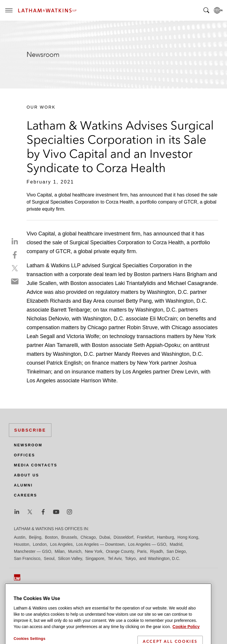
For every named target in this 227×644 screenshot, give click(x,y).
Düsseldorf (123, 537)
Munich (75, 551)
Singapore (95, 558)
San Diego (176, 551)
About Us (26, 475)
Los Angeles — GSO (147, 544)
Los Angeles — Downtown (100, 544)
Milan (60, 551)
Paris (142, 551)
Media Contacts (36, 465)
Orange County (120, 551)
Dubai (105, 537)
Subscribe (30, 430)
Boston (51, 537)
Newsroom (28, 445)
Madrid (176, 544)
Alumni (23, 485)
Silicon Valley (70, 558)
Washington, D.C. (164, 558)
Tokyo (130, 558)
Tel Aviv (115, 558)
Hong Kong (188, 537)
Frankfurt (145, 537)
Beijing (35, 537)
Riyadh (157, 551)
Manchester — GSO (33, 551)
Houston (22, 544)
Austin (20, 537)
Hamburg (166, 537)
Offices (25, 455)
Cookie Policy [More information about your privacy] (186, 635)
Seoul (49, 558)
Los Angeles (61, 544)
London (40, 544)
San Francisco (27, 558)
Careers (26, 495)
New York (94, 551)
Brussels (69, 537)
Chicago (88, 537)
